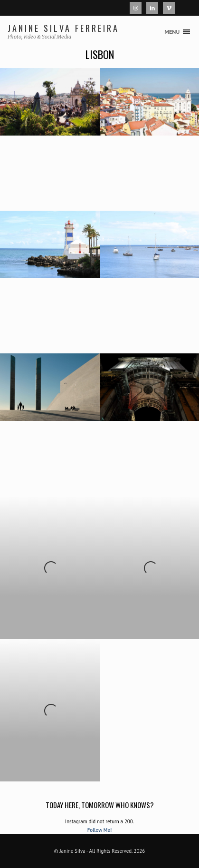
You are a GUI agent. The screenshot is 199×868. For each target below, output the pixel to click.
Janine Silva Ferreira (64, 28)
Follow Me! (100, 830)
